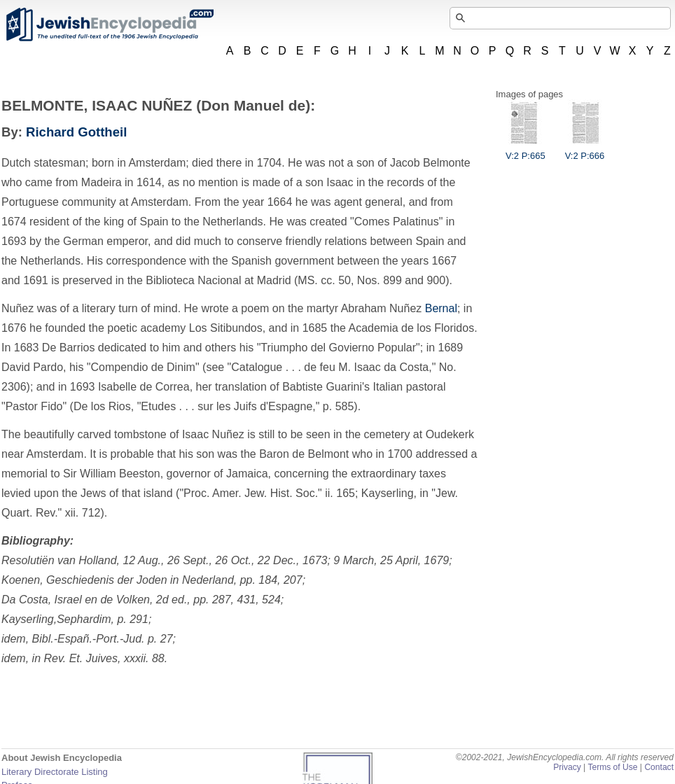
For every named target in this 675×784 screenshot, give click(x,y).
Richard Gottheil (76, 132)
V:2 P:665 (526, 150)
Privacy (567, 767)
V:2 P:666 (585, 150)
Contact (659, 767)
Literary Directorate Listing (55, 772)
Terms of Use (612, 767)
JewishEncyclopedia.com (109, 24)
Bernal (441, 308)
